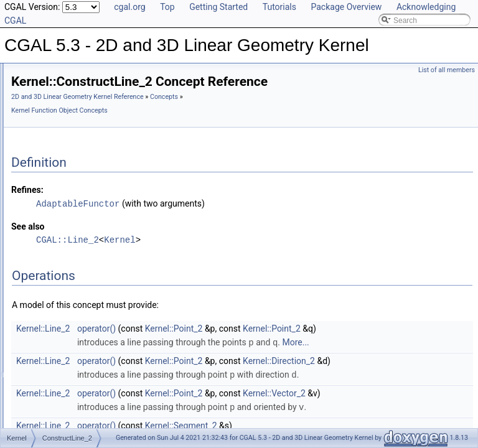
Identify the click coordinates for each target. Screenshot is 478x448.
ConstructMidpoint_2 (85, 307)
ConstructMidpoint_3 (85, 320)
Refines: (183, 207)
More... (451, 359)
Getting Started (218, 7)
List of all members (447, 70)
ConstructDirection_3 (86, 156)
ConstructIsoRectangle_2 (93, 225)
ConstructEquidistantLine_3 (97, 197)
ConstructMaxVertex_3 (89, 293)
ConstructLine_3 (78, 266)
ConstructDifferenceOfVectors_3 (105, 129)
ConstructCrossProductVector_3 (104, 101)
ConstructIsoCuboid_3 (88, 211)
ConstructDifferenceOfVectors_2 (105, 115)
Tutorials (279, 7)
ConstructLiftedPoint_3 (89, 238)
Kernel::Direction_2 (434, 377)
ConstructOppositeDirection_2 (101, 416)
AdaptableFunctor (233, 221)
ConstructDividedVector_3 (94, 184)
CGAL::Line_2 (223, 257)
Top (167, 7)
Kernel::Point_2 (330, 345)
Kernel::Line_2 (199, 345)
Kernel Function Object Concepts (249, 128)
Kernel (275, 257)
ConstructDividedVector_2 (94, 170)
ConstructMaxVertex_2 (89, 279)
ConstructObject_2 (82, 375)
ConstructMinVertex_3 (88, 348)
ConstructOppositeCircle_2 (96, 403)
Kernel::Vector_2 (430, 422)
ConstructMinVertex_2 (88, 334)
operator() (252, 345)
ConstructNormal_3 (83, 362)
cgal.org (129, 7)
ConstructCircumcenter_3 (93, 88)
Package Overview (346, 7)
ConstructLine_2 (78, 252)
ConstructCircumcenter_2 (93, 74)
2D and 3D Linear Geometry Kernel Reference (233, 114)
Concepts (181, 128)
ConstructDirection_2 (86, 142)
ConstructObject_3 (82, 389)
